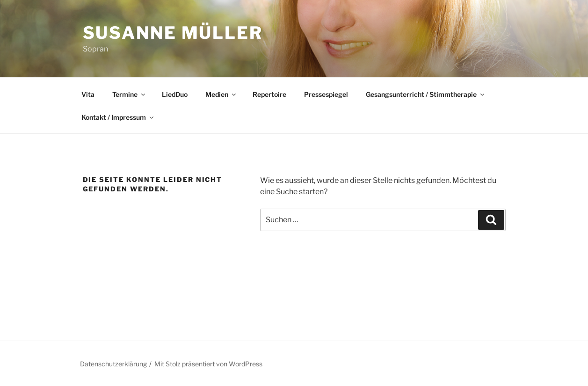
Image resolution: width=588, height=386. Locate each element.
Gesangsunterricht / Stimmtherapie (426, 94)
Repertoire (269, 94)
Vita (88, 94)
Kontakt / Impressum (118, 117)
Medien (221, 94)
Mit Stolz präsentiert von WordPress (208, 364)
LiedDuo (175, 94)
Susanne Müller (173, 33)
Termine (129, 94)
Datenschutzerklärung (113, 364)
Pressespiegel (326, 94)
